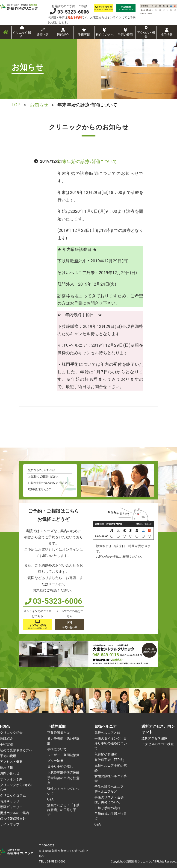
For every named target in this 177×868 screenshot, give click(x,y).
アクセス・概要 (146, 34)
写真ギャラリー (11, 801)
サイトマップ (10, 824)
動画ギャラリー (11, 807)
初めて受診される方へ (16, 750)
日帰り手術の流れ (60, 766)
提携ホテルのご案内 (15, 813)
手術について (57, 749)
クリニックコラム (13, 795)
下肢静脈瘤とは (59, 733)
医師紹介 (63, 35)
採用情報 (167, 35)
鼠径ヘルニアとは (107, 733)
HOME (5, 726)
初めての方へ (105, 35)
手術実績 (84, 35)
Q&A (50, 799)
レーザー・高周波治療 (63, 755)
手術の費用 (125, 35)
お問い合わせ (10, 773)
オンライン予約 (11, 779)
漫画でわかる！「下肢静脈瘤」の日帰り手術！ (63, 810)
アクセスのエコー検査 (158, 744)
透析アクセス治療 (154, 738)
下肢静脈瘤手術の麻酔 (63, 772)
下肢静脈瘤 (56, 726)
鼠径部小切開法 (106, 754)
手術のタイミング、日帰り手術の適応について (111, 743)
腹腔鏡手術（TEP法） (110, 760)
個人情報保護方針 (13, 819)
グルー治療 (55, 761)
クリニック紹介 (22, 34)
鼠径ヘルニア (106, 726)
